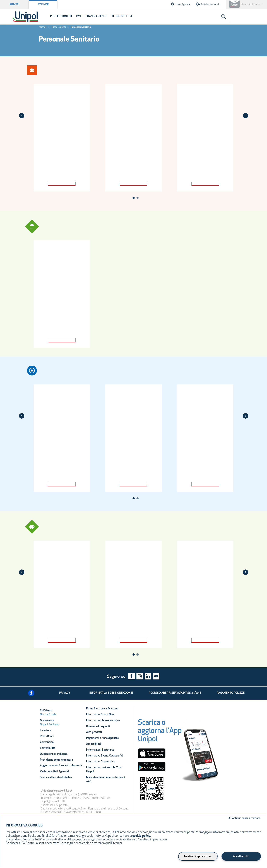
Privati (14, 5)
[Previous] (22, 116)
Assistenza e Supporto (54, 805)
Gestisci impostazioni (198, 856)
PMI (79, 16)
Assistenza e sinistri (208, 4)
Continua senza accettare (244, 818)
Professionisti (61, 16)
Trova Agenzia (180, 4)
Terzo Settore (122, 16)
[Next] (246, 116)
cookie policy (141, 836)
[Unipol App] (201, 755)
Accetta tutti (241, 856)
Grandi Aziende (96, 16)
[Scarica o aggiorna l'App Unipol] (160, 732)
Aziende (43, 5)
